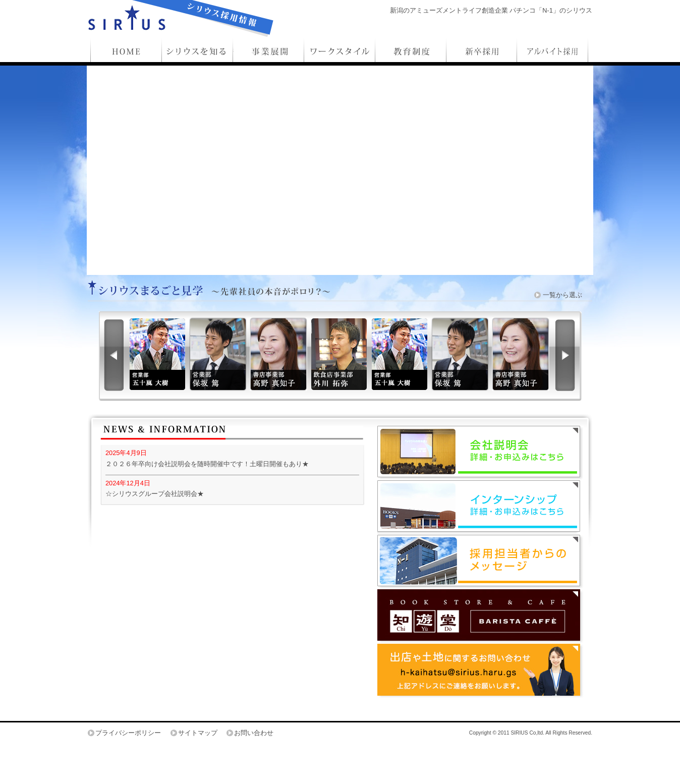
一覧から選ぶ (562, 295)
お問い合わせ (254, 733)
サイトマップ (198, 733)
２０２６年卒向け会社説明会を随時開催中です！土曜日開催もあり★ (207, 464)
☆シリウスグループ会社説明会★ (155, 494)
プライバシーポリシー (128, 733)
